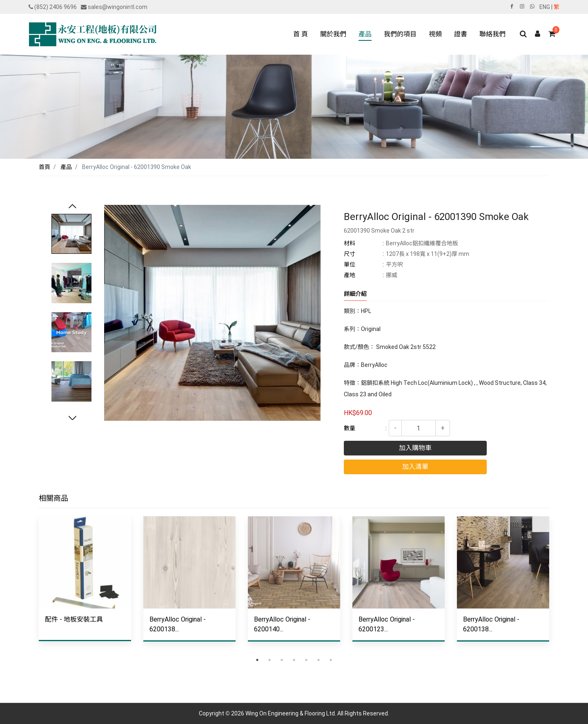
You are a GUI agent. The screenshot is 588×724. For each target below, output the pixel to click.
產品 (66, 167)
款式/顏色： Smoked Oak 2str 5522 (390, 347)
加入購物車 (415, 448)
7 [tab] (331, 660)
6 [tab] (318, 660)
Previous (72, 207)
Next (72, 419)
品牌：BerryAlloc (366, 365)
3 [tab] (282, 660)
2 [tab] (269, 660)
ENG (545, 7)
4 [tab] (294, 660)
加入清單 (415, 467)
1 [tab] (257, 660)
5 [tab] (306, 660)
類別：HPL (357, 311)
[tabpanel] (85, 585)
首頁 (45, 167)
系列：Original (362, 329)
